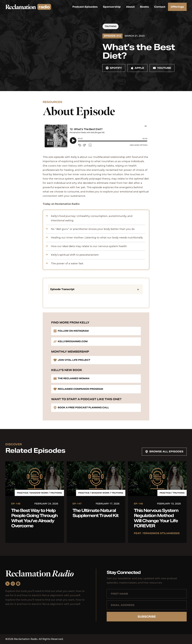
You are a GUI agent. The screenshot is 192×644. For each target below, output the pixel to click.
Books (144, 7)
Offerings (177, 7)
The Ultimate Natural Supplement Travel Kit (95, 513)
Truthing (111, 26)
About (130, 7)
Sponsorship (112, 7)
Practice (23, 493)
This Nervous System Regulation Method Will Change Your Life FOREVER (156, 518)
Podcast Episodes (85, 7)
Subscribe (147, 617)
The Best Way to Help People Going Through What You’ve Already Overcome (34, 518)
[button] (95, 289)
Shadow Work (39, 493)
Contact (160, 7)
